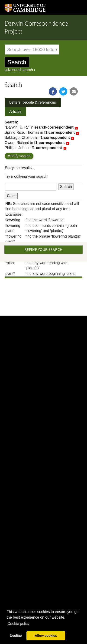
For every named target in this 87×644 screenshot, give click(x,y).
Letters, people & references (33, 102)
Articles (15, 111)
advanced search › (20, 70)
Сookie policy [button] (18, 624)
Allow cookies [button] (46, 636)
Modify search (19, 156)
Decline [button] (16, 636)
